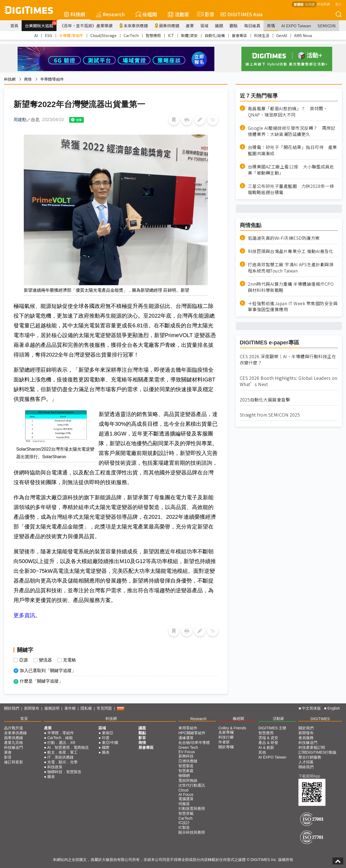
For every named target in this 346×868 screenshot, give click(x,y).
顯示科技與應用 (192, 832)
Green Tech (188, 747)
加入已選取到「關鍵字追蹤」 (48, 671)
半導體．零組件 (61, 733)
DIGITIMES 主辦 (272, 728)
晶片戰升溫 (14, 728)
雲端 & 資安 (268, 738)
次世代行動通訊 (192, 785)
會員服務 (306, 738)
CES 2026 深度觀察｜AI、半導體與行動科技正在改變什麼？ (288, 360)
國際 (106, 747)
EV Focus (187, 752)
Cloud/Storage (103, 35)
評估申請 (323, 4)
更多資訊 (24, 615)
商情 (271, 26)
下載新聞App (309, 776)
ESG (49, 35)
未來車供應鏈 (133, 26)
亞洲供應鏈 (188, 761)
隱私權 (86, 708)
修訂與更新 (14, 762)
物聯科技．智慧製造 (64, 772)
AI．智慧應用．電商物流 (68, 747)
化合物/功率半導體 (194, 743)
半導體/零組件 (71, 35)
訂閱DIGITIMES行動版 (318, 752)
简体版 (310, 4)
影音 (205, 14)
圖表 (51, 777)
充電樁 (69, 660)
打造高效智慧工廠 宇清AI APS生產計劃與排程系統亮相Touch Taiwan (291, 268)
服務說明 (52, 708)
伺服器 (184, 804)
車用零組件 (188, 728)
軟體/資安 (189, 35)
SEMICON (327, 26)
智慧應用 (153, 35)
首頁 (14, 26)
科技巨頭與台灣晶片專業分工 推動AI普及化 (291, 251)
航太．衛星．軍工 (62, 752)
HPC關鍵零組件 (192, 733)
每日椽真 (252, 26)
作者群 (224, 742)
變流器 (45, 660)
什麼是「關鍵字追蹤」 (41, 681)
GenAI (282, 35)
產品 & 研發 (268, 743)
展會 (8, 752)
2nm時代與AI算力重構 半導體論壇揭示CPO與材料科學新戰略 (291, 287)
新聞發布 (32, 708)
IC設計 (184, 823)
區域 (204, 26)
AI (36, 35)
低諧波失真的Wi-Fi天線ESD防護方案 (284, 238)
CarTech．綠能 (60, 738)
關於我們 (12, 708)
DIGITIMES (320, 719)
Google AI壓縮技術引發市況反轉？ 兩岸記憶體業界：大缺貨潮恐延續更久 (292, 131)
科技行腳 (226, 737)
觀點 (234, 26)
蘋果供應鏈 (167, 26)
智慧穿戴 (186, 813)
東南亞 (108, 733)
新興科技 (186, 756)
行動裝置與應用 (192, 809)
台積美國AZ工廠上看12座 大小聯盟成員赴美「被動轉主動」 (291, 170)
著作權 (70, 708)
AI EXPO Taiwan (296, 26)
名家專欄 (226, 732)
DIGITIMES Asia (242, 14)
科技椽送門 (14, 747)
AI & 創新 (266, 747)
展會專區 (239, 35)
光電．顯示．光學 (62, 762)
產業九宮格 (14, 743)
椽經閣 (146, 14)
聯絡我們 (306, 767)
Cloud (183, 790)
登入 (338, 4)
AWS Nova (303, 35)
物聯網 (184, 776)
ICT (171, 35)
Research (110, 14)
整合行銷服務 (310, 757)
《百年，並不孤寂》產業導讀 (86, 26)
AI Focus (186, 794)
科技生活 (262, 35)
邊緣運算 (186, 738)
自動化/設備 (215, 35)
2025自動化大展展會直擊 (265, 400)
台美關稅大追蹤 (41, 24)
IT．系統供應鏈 (60, 757)
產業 (190, 26)
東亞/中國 (110, 743)
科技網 (74, 14)
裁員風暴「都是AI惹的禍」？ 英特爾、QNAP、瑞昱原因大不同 (288, 112)
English (334, 708)
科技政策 (55, 767)
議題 (219, 26)
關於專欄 (226, 747)
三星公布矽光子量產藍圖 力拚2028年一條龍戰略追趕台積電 (291, 189)
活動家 (179, 14)
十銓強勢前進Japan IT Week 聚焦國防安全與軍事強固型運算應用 (293, 307)
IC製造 (184, 827)
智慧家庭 (186, 771)
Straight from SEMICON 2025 (270, 415)
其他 (262, 752)
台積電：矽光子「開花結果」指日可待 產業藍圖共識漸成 (292, 150)
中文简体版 (311, 708)
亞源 (24, 660)
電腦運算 (186, 799)
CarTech (131, 35)
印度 (106, 738)
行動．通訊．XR (61, 743)
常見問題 (104, 708)
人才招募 (306, 762)
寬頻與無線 (188, 780)
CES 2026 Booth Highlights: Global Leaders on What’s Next (289, 381)
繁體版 (299, 4)
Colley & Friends (232, 728)
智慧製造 (186, 766)
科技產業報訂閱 (312, 747)
